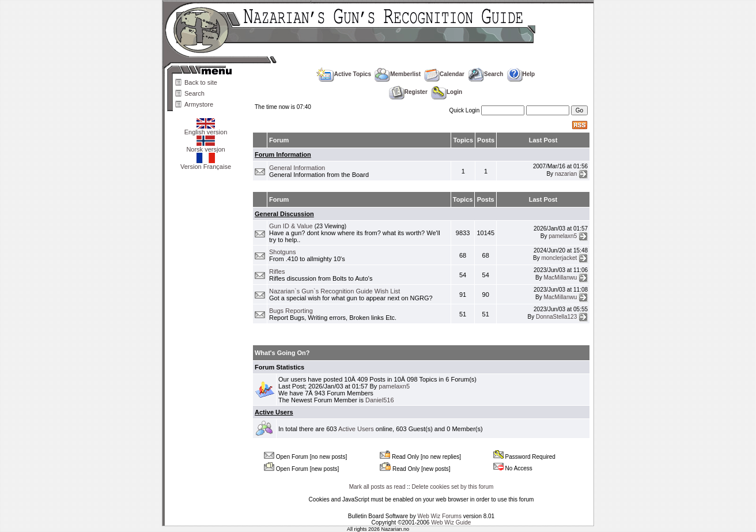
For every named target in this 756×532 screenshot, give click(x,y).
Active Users (274, 412)
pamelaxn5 (563, 235)
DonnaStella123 (556, 317)
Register (408, 92)
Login (447, 92)
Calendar (444, 74)
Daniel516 (380, 400)
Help (521, 74)
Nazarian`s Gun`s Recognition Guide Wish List (334, 291)
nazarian (566, 174)
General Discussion (284, 214)
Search (194, 93)
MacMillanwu (560, 278)
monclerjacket (560, 258)
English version (206, 129)
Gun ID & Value (291, 226)
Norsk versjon (205, 146)
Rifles (277, 271)
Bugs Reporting (291, 311)
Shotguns (282, 252)
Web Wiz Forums (439, 516)
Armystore (199, 104)
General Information (297, 168)
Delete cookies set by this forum (453, 487)
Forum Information (283, 154)
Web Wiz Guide (451, 522)
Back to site (201, 82)
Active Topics (344, 74)
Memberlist (398, 74)
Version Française (206, 164)
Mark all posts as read (377, 487)
